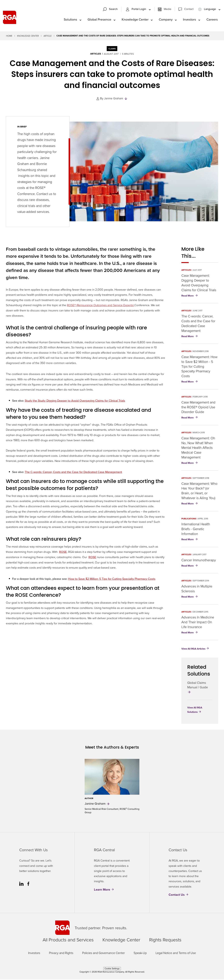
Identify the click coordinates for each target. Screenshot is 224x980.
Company (166, 20)
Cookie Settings (112, 969)
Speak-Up (140, 954)
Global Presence (99, 20)
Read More (190, 297)
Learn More (102, 890)
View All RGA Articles (193, 649)
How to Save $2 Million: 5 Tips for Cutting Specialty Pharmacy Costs (112, 579)
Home (9, 36)
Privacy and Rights (61, 954)
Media (167, 9)
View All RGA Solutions (195, 710)
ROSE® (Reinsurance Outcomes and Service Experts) (101, 306)
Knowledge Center (135, 20)
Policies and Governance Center (103, 954)
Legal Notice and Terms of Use (176, 954)
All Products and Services (68, 940)
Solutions (70, 20)
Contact (189, 9)
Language (207, 9)
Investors (189, 20)
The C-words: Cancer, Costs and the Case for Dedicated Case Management (73, 473)
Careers (212, 20)
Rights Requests (165, 940)
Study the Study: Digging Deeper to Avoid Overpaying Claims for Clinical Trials (75, 401)
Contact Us (177, 895)
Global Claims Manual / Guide (198, 688)
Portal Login (136, 9)
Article (48, 36)
